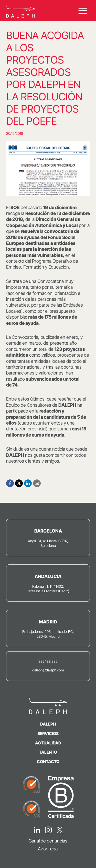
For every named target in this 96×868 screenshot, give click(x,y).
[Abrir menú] (83, 11)
